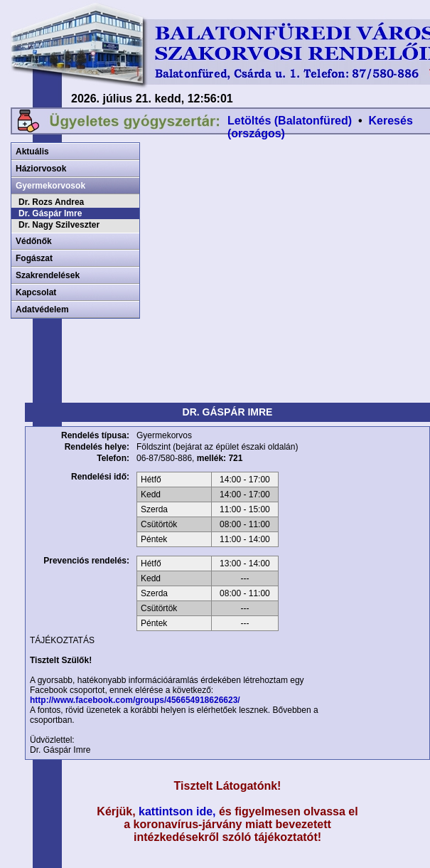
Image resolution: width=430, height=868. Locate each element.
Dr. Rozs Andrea (51, 202)
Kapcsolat (36, 292)
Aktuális (32, 152)
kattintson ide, (177, 811)
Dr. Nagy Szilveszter (59, 225)
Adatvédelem (42, 309)
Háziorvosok (41, 169)
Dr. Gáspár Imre (50, 213)
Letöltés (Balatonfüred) (290, 121)
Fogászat (34, 258)
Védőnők (34, 241)
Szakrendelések (48, 275)
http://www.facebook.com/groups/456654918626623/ (135, 700)
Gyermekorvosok (50, 186)
